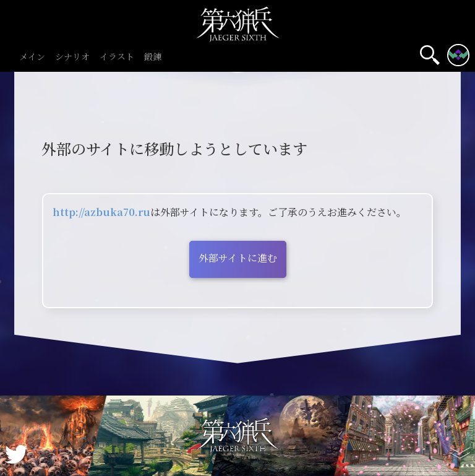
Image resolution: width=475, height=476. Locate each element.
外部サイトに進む (238, 258)
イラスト (117, 57)
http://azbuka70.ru (101, 212)
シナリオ (72, 57)
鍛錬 (153, 57)
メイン (32, 57)
